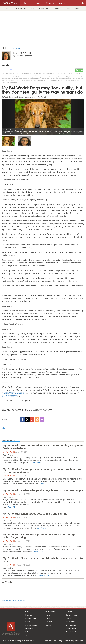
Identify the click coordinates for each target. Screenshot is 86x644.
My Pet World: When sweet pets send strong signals (35, 513)
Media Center (71, 628)
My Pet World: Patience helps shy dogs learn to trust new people (43, 490)
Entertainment (21, 8)
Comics (48, 618)
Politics (68, 8)
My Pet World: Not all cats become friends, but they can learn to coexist (43, 560)
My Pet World (9, 452)
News (48, 615)
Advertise (48, 641)
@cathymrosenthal (10, 396)
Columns (49, 622)
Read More (36, 462)
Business (9, 8)
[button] (8, 115)
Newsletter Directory (74, 632)
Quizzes (49, 625)
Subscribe (79, 70)
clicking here (13, 82)
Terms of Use (68, 641)
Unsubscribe (79, 641)
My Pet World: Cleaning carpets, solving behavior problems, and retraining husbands (43, 470)
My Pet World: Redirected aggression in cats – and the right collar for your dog (40, 536)
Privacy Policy (58, 641)
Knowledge (58, 8)
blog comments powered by (14, 600)
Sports (77, 8)
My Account (70, 622)
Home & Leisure (44, 8)
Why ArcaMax (71, 625)
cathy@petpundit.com (14, 393)
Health (32, 8)
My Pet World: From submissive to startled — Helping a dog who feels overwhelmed (43, 447)
